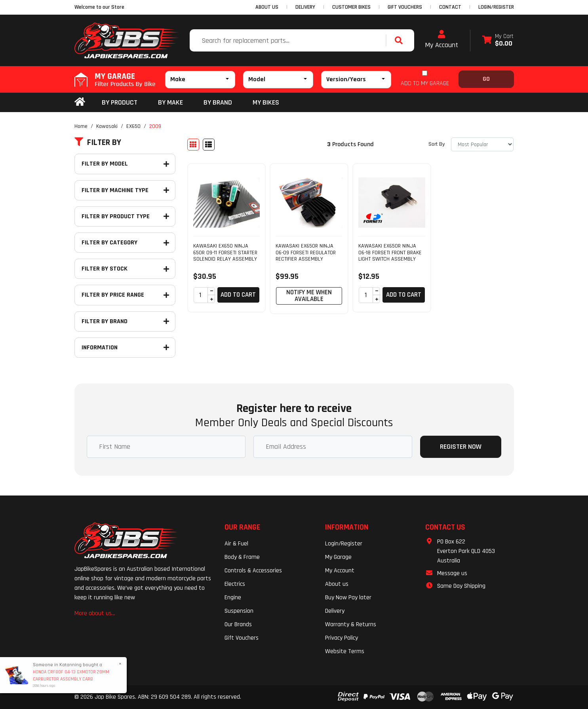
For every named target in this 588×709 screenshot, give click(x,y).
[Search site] (401, 40)
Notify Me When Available (309, 296)
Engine (233, 598)
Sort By (437, 144)
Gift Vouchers (242, 638)
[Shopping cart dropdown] (498, 41)
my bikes (266, 102)
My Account (441, 40)
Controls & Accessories (253, 571)
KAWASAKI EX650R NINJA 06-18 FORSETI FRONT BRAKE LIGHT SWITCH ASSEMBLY (390, 253)
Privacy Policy (342, 638)
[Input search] (289, 40)
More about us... (95, 613)
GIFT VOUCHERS (405, 7)
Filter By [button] (98, 143)
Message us (452, 573)
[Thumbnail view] (193, 145)
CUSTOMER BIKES (351, 7)
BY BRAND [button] (218, 102)
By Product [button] (120, 102)
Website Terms (345, 651)
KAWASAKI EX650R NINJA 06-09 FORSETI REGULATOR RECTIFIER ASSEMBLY (306, 253)
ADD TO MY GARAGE (425, 83)
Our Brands (238, 624)
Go (486, 79)
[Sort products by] (482, 144)
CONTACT (450, 7)
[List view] (209, 145)
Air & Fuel (236, 544)
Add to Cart (238, 295)
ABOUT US (267, 7)
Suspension (239, 611)
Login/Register (496, 7)
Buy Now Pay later (348, 598)
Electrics (235, 584)
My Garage (338, 557)
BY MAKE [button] (170, 102)
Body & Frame (242, 557)
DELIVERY (305, 7)
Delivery (335, 611)
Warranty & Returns (351, 624)
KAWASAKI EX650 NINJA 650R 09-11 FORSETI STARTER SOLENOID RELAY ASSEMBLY (225, 253)
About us (337, 584)
